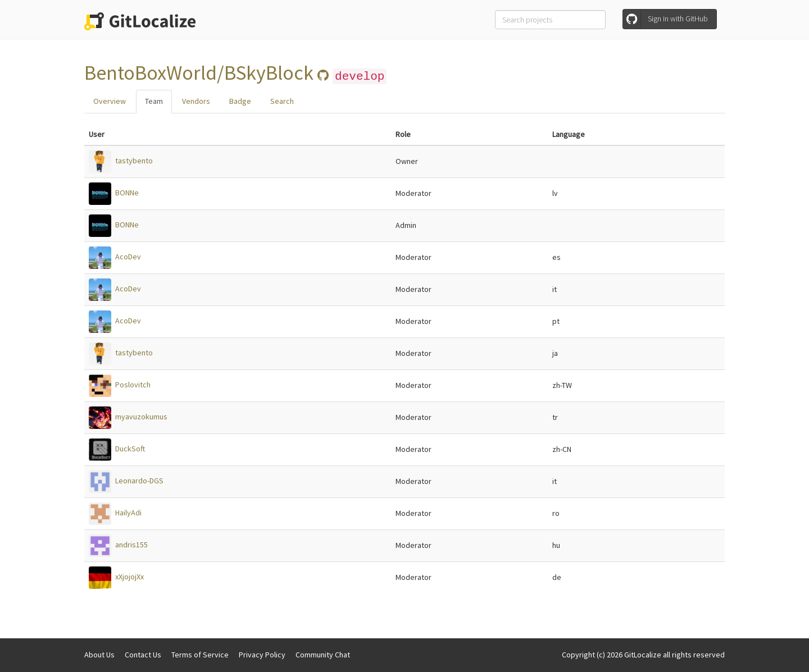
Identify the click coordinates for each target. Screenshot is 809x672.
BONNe (127, 193)
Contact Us (143, 655)
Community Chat (323, 655)
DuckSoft (130, 449)
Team (154, 101)
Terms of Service (200, 655)
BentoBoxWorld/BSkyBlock (201, 73)
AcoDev (128, 257)
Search (282, 101)
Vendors (196, 101)
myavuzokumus (141, 417)
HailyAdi (128, 513)
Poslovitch (133, 385)
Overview (110, 101)
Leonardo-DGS (139, 481)
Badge (240, 101)
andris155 (131, 545)
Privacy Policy (262, 655)
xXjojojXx (129, 577)
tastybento (134, 161)
